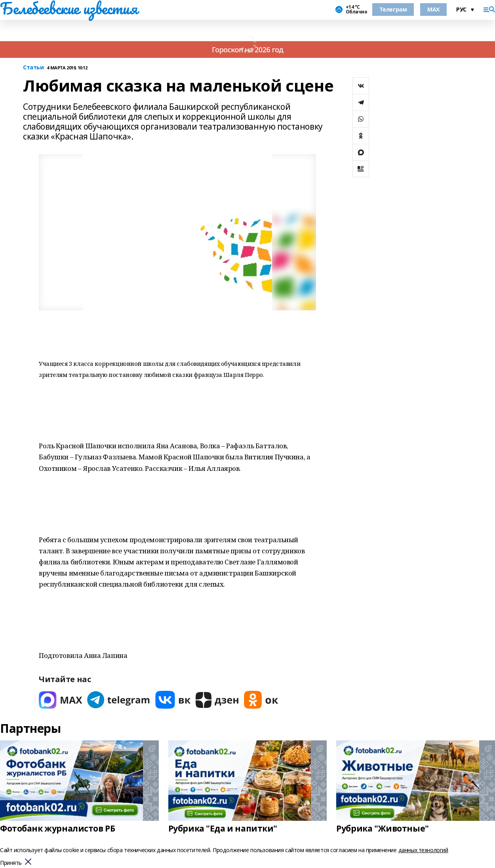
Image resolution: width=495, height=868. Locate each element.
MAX (433, 9)
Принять (11, 863)
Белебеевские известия (69, 8)
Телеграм (393, 9)
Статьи (33, 68)
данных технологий (423, 850)
